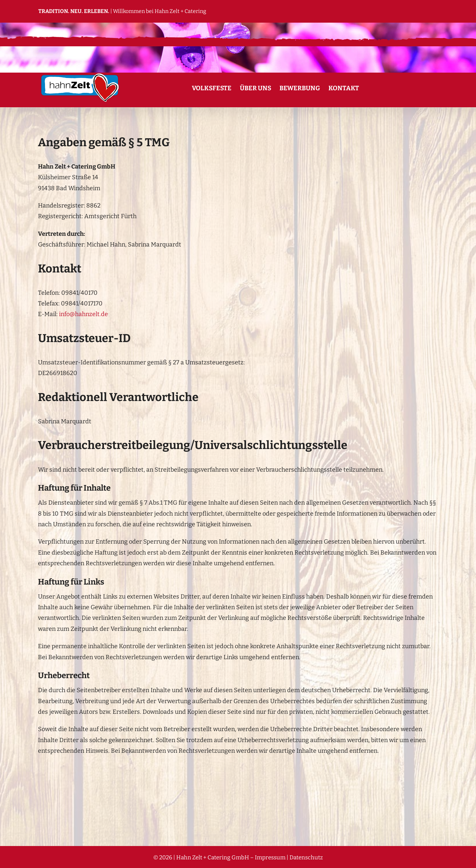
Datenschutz (306, 858)
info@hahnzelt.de (83, 314)
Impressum (270, 858)
